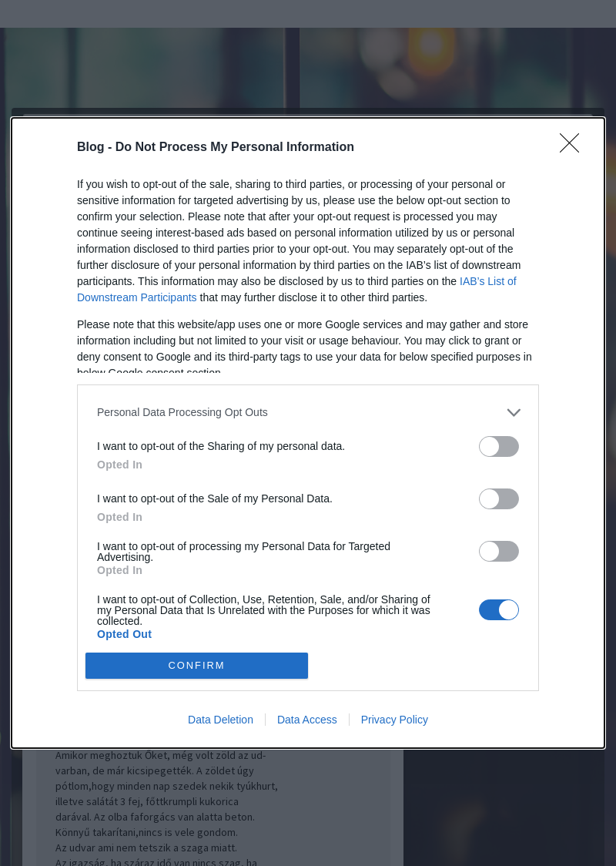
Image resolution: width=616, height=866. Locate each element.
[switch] (499, 446)
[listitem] (308, 413)
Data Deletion (221, 720)
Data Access (307, 720)
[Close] (574, 148)
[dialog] (308, 433)
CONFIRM (197, 666)
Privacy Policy (395, 720)
